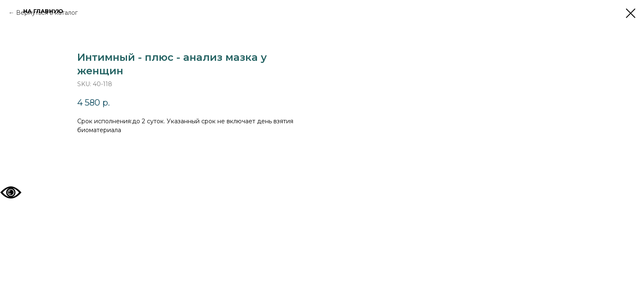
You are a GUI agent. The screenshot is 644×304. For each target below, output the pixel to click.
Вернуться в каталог (47, 13)
